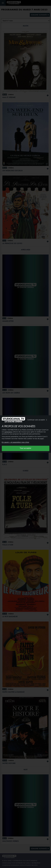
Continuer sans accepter (38, 420)
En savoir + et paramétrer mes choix (15, 442)
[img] (46, 420)
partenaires (8, 432)
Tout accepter (25, 448)
